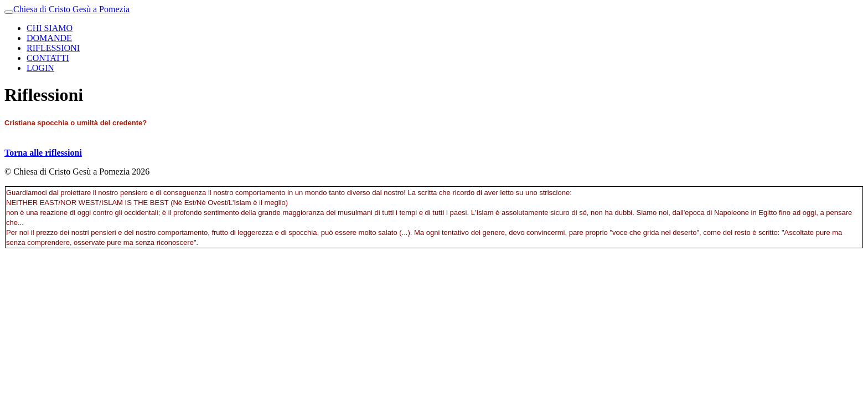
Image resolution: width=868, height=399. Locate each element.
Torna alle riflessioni (43, 153)
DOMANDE (49, 38)
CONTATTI (48, 58)
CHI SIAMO (50, 28)
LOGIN (40, 68)
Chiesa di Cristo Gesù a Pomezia (71, 9)
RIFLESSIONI (53, 48)
